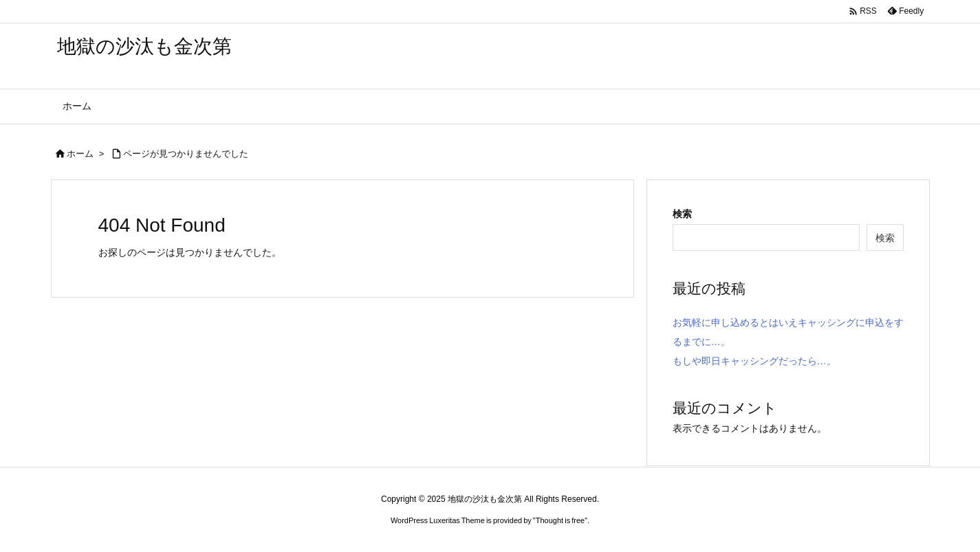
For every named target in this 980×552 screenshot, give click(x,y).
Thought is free (560, 520)
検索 (682, 214)
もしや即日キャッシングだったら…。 (754, 361)
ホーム (80, 154)
